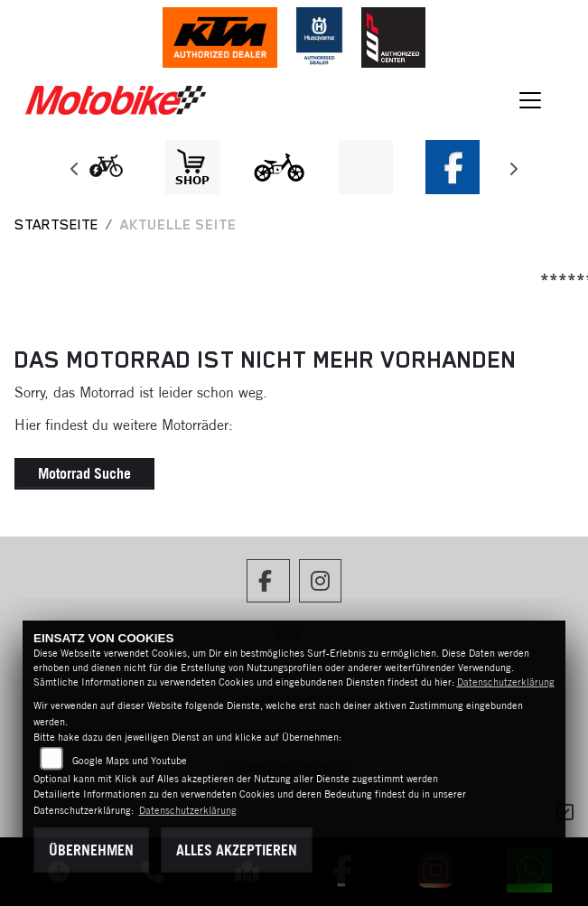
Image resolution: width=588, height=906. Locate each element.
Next (513, 172)
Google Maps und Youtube (130, 761)
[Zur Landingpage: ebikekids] (279, 167)
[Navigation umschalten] (530, 100)
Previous (75, 172)
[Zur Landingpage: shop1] (192, 167)
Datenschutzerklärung (506, 682)
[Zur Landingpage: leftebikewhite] (106, 167)
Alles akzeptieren (237, 850)
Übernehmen (91, 850)
